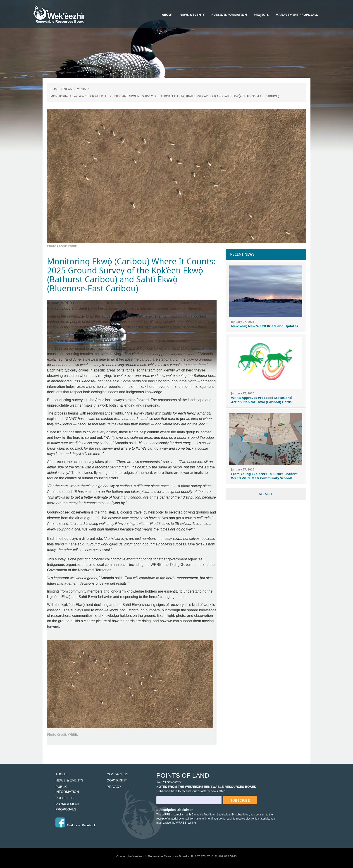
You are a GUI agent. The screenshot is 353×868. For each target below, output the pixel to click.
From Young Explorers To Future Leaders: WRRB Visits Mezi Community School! (265, 476)
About (167, 15)
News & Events (192, 15)
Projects (261, 15)
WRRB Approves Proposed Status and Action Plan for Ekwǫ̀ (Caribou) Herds (261, 400)
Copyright (117, 780)
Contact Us (117, 774)
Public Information (229, 15)
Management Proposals (297, 15)
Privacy (114, 787)
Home (55, 89)
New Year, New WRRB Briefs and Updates (265, 326)
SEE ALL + (266, 494)
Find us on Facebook (81, 825)
